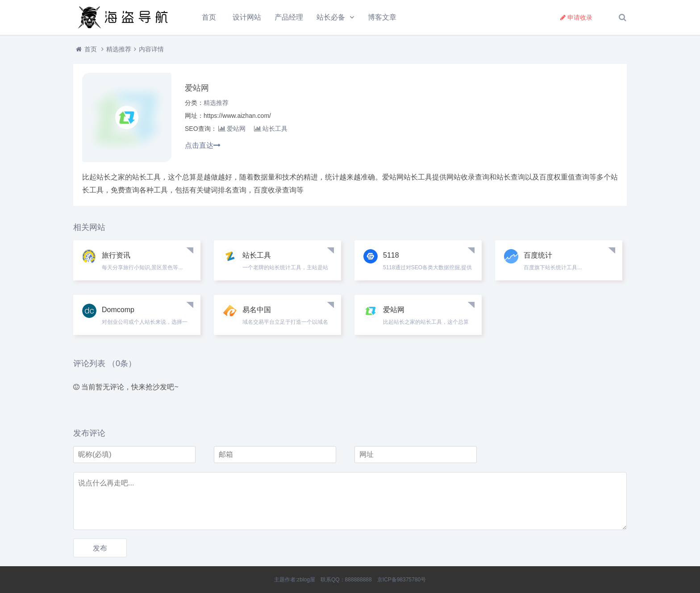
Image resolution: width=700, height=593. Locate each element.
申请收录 (576, 17)
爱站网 (232, 129)
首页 (209, 17)
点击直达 (203, 145)
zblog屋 (306, 580)
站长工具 (271, 129)
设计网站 (247, 17)
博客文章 (382, 17)
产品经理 (289, 17)
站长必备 (331, 17)
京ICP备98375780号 (402, 580)
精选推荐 (119, 49)
